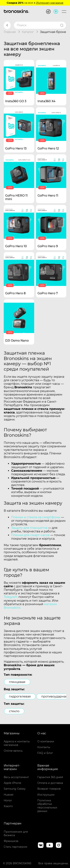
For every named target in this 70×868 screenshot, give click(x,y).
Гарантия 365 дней (50, 777)
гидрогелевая (20, 696)
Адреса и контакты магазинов (17, 743)
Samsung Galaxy (15, 789)
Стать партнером (15, 847)
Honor (8, 800)
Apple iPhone (12, 783)
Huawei (9, 795)
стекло (14, 711)
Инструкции (46, 795)
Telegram (11, 597)
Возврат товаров (49, 789)
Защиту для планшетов (29, 528)
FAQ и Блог (45, 753)
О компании (46, 741)
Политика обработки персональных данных (47, 806)
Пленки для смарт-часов (30, 535)
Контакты (44, 747)
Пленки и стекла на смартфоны (36, 517)
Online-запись (13, 751)
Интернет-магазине (50, 3)
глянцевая (17, 682)
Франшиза (11, 841)
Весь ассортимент (16, 777)
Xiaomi (8, 806)
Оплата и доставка (50, 783)
